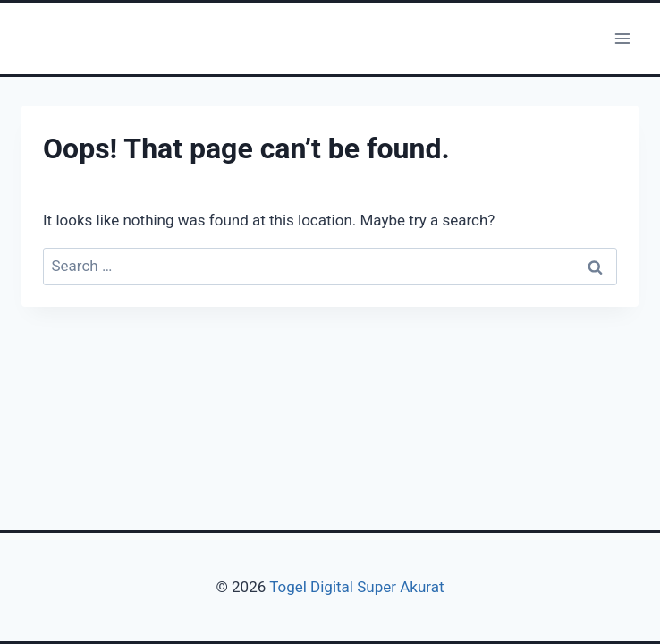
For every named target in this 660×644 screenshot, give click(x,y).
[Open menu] (622, 38)
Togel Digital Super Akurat (356, 587)
